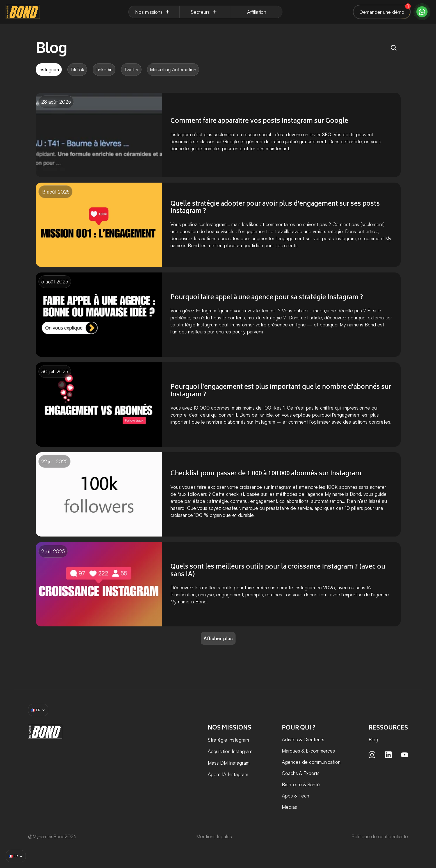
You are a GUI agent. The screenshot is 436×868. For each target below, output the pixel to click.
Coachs (290, 773)
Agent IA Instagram (228, 774)
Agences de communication (311, 762)
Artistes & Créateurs (303, 739)
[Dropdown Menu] (154, 12)
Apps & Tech (295, 796)
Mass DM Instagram (229, 763)
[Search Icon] (394, 48)
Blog (373, 739)
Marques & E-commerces (308, 751)
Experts (311, 773)
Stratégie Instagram (228, 740)
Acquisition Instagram (231, 751)
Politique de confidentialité (380, 836)
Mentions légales (214, 836)
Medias (289, 807)
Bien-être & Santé (301, 784)
